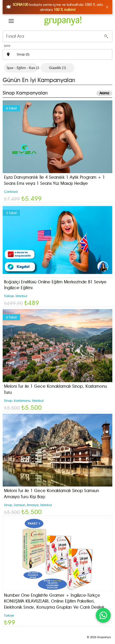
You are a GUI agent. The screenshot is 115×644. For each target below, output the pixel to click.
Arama (104, 93)
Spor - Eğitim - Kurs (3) (22, 68)
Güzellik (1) (57, 68)
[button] (11, 21)
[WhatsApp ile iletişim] (103, 615)
